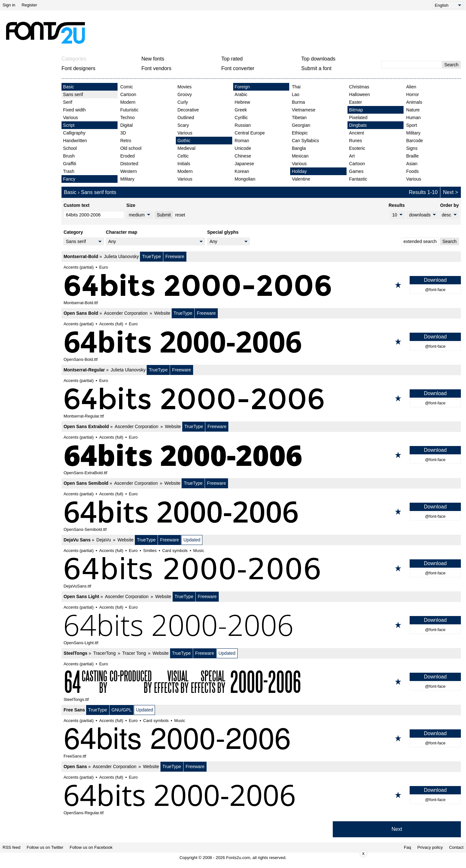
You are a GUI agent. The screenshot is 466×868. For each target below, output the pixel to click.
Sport (411, 125)
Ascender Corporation (126, 313)
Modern (128, 102)
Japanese (245, 164)
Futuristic (129, 110)
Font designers (78, 68)
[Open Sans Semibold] (261, 512)
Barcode (414, 141)
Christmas (359, 87)
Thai (296, 87)
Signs (412, 148)
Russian (243, 125)
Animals (414, 102)
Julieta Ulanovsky (122, 256)
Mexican (300, 156)
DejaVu (104, 540)
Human (413, 118)
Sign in (9, 5)
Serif (68, 102)
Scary (183, 125)
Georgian (301, 125)
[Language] (448, 5)
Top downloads (319, 59)
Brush (69, 156)
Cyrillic (241, 118)
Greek (241, 110)
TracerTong (104, 653)
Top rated (232, 59)
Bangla (299, 148)
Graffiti (70, 164)
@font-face (435, 290)
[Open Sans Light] (261, 625)
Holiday (299, 171)
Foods (412, 171)
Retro (126, 141)
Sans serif (73, 94)
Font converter (238, 68)
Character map (122, 232)
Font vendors (156, 68)
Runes (356, 141)
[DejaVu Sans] (261, 568)
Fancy (69, 179)
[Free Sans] (261, 738)
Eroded (127, 156)
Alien (411, 87)
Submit (164, 215)
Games (356, 171)
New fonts (153, 59)
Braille (412, 156)
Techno (127, 118)
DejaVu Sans (77, 540)
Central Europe (250, 133)
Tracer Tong (134, 653)
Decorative (188, 110)
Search (451, 65)
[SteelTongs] (261, 682)
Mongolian (245, 179)
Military (127, 179)
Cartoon (128, 94)
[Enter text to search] (412, 65)
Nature (413, 110)
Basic (69, 87)
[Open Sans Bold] (261, 342)
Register (29, 5)
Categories (74, 59)
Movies (184, 87)
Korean (242, 171)
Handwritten (75, 141)
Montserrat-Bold (81, 256)
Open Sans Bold (81, 313)
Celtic (183, 156)
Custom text (76, 205)
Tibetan (299, 118)
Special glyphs (223, 232)
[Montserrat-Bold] (261, 285)
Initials (184, 164)
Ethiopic (300, 133)
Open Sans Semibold (86, 483)
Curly (183, 102)
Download (435, 280)
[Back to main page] (45, 33)
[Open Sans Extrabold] (261, 455)
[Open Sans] (261, 795)
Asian (412, 164)
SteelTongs (75, 653)
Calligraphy (74, 133)
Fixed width (74, 110)
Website (162, 313)
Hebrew (242, 102)
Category (73, 232)
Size (131, 205)
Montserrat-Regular (84, 370)
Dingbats (358, 125)
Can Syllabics (305, 141)
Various (70, 118)
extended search (420, 241)
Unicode (243, 148)
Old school (131, 148)
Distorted (129, 164)
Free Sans (74, 710)
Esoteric (357, 148)
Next (448, 192)
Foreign (242, 87)
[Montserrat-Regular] (261, 398)
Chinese (243, 156)
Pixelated (358, 118)
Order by (449, 205)
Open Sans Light (81, 596)
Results (397, 205)
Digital (126, 125)
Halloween (360, 94)
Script (69, 125)
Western (128, 171)
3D (123, 133)
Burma (298, 102)
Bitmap (356, 110)
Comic (127, 87)
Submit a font (316, 68)
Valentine (301, 179)
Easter (356, 102)
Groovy (185, 94)
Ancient (357, 133)
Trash (69, 171)
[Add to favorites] (398, 285)
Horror (413, 94)
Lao (295, 94)
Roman (242, 141)
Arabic (241, 94)
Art (352, 156)
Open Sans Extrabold (86, 426)
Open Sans (75, 767)
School (70, 148)
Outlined (186, 118)
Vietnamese (304, 110)
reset (180, 215)
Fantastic (358, 179)
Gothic (184, 141)
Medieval (186, 148)
